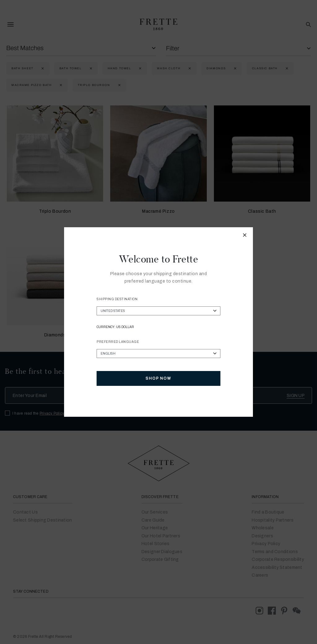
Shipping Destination (117, 299)
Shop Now (158, 378)
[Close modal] (245, 236)
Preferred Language (118, 342)
